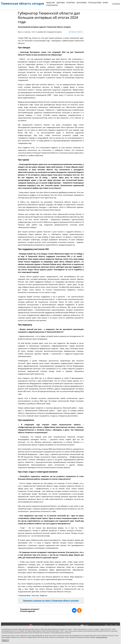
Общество (51, 3)
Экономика (82, 3)
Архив (105, 3)
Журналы (52, 625)
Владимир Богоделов (54, 32)
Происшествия (95, 3)
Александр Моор (25, 595)
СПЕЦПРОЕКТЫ (52, 5)
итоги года (35, 595)
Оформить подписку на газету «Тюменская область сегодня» (51, 601)
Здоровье (61, 3)
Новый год (43, 595)
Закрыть (5, 640)
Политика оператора (102, 637)
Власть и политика (24, 32)
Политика (71, 3)
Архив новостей (39, 625)
